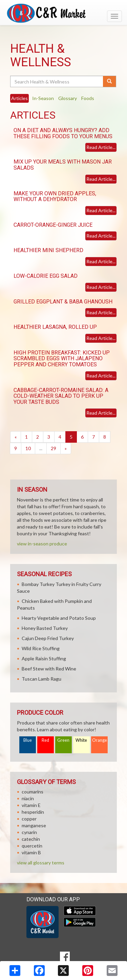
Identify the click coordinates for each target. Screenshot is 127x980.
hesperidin (33, 812)
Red (45, 740)
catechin (31, 839)
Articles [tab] (19, 98)
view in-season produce (42, 544)
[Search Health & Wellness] (57, 81)
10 (28, 448)
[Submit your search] (110, 81)
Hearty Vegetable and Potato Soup (59, 618)
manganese (34, 825)
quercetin (32, 846)
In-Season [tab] (43, 98)
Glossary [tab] (68, 98)
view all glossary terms (41, 863)
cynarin (29, 832)
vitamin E (31, 805)
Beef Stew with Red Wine (49, 669)
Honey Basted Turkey (45, 628)
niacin (28, 798)
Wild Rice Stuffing (41, 648)
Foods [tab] (88, 98)
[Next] (66, 448)
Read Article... (101, 147)
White (81, 740)
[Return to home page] (63, 13)
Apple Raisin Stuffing (44, 658)
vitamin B (31, 852)
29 (54, 448)
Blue (28, 740)
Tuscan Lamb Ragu (41, 679)
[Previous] (16, 437)
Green (63, 740)
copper (29, 819)
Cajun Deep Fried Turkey (48, 638)
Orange (100, 740)
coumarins (33, 792)
